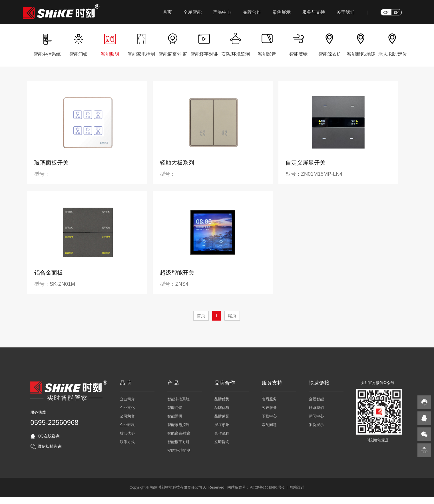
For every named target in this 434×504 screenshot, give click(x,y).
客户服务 (269, 408)
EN (396, 12)
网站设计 (297, 487)
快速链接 (319, 383)
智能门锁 (175, 408)
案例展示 (282, 12)
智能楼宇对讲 (178, 442)
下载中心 (269, 416)
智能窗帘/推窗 (179, 433)
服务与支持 (314, 12)
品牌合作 (252, 12)
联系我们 (316, 408)
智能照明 (175, 416)
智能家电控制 (178, 425)
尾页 (232, 316)
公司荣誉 (127, 416)
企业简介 (127, 399)
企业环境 (127, 425)
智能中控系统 (178, 399)
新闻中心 (316, 416)
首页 (167, 12)
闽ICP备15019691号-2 (267, 487)
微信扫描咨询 (50, 446)
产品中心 (222, 12)
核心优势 (127, 433)
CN (386, 12)
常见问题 (269, 425)
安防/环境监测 (179, 450)
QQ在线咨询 (49, 436)
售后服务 (269, 399)
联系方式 (127, 442)
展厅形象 (222, 425)
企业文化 (127, 408)
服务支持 (272, 383)
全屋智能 (192, 12)
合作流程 (222, 433)
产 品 (173, 383)
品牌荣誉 (222, 416)
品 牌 (126, 383)
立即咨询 (222, 442)
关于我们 (345, 12)
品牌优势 (222, 399)
